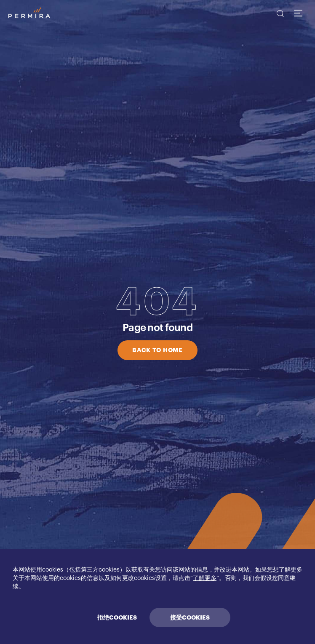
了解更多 (205, 578)
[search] (280, 15)
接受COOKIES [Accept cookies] (190, 617)
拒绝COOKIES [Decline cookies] (117, 617)
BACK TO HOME (157, 350)
